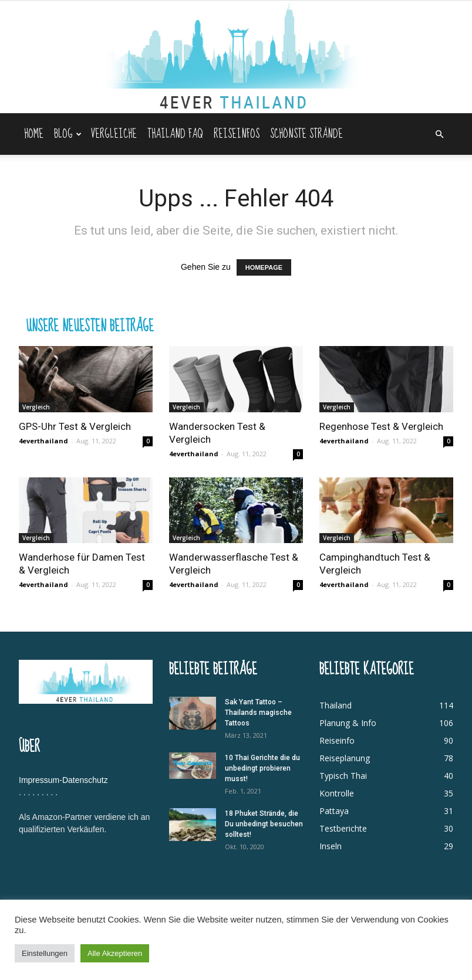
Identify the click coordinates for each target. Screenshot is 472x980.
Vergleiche (114, 134)
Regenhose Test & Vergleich (381, 426)
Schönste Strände (306, 134)
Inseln (331, 846)
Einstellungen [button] (45, 953)
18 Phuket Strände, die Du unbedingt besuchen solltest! (264, 824)
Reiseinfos (237, 134)
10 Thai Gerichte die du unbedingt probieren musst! (262, 768)
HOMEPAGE (264, 267)
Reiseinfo (337, 740)
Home (34, 134)
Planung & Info (348, 723)
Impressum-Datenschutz (63, 780)
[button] (439, 134)
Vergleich (36, 407)
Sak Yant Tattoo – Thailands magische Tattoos (258, 713)
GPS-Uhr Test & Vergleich (75, 426)
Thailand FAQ (175, 134)
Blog (68, 134)
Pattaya (334, 811)
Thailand (336, 705)
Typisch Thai (343, 776)
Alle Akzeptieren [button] (115, 953)
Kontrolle (337, 793)
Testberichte (343, 828)
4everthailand (43, 441)
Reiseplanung (345, 758)
